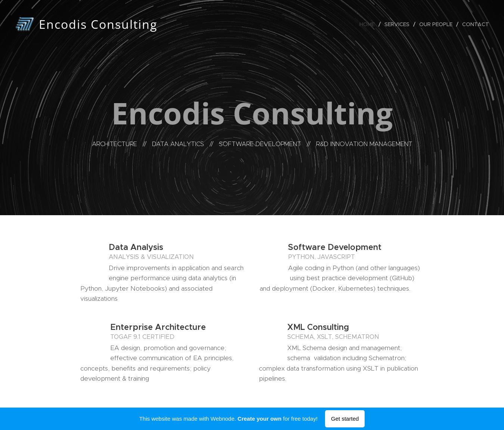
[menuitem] (369, 24)
